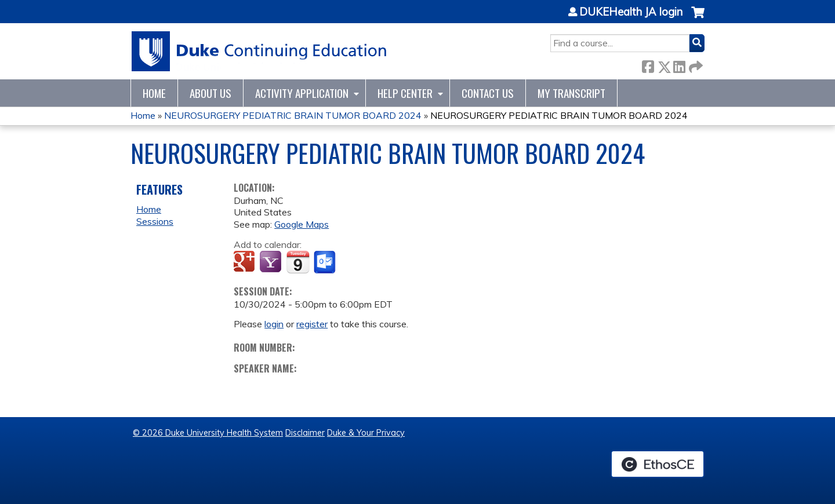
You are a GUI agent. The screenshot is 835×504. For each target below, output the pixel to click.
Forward (695, 65)
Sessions (155, 221)
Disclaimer (305, 433)
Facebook (648, 65)
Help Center (405, 93)
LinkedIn (679, 65)
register (312, 324)
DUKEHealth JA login (631, 12)
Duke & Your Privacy (366, 433)
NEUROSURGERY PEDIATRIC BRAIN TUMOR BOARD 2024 (293, 115)
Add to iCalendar (298, 262)
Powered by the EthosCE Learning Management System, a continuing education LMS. (658, 464)
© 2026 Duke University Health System (208, 433)
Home (154, 93)
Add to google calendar (246, 262)
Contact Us (488, 93)
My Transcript (571, 93)
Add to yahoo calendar (272, 262)
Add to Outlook (326, 262)
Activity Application (302, 93)
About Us (210, 93)
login (274, 324)
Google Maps (302, 224)
